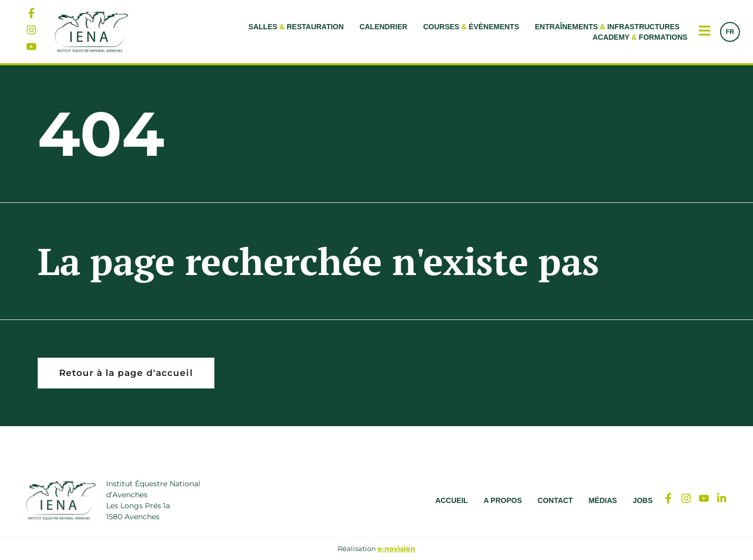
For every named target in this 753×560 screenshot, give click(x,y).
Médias (602, 501)
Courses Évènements (471, 27)
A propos (503, 501)
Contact (555, 501)
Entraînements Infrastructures (607, 27)
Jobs (643, 501)
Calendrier (383, 27)
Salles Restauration (296, 27)
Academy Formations (640, 37)
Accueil (451, 501)
